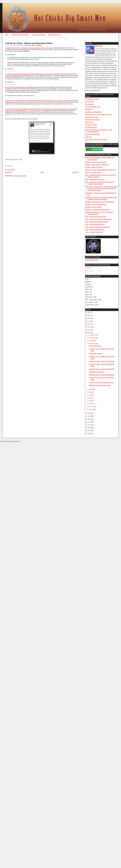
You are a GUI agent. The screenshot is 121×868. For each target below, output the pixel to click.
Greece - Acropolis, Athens (93, 172)
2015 (89, 333)
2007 (89, 434)
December (92, 335)
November (92, 338)
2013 (89, 416)
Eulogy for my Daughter (39, 35)
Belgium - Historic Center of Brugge (96, 162)
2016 (89, 330)
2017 (89, 327)
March (91, 404)
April (90, 401)
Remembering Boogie (54, 35)
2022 (89, 313)
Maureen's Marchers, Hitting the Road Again (102, 375)
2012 (89, 419)
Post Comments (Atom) (20, 176)
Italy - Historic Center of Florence (95, 179)
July (90, 392)
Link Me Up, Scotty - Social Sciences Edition (102, 369)
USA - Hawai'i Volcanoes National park (97, 222)
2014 (89, 413)
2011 (89, 422)
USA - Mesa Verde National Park (95, 224)
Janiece (100, 46)
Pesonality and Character (93, 120)
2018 (89, 324)
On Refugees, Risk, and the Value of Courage (99, 114)
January (91, 409)
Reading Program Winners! (97, 372)
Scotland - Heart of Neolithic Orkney (96, 204)
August (91, 389)
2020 (89, 318)
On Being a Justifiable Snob (94, 112)
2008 (89, 431)
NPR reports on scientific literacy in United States (19, 87)
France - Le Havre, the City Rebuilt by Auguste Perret (101, 170)
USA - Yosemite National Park (94, 232)
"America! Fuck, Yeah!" (92, 99)
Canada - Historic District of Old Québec (97, 165)
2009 (89, 428)
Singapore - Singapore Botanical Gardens (98, 210)
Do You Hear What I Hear (93, 107)
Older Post (75, 172)
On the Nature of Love (92, 117)
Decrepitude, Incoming (96, 354)
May (90, 398)
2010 (89, 425)
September (92, 344)
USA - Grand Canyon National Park (96, 217)
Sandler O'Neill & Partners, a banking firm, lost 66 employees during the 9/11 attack (29, 48)
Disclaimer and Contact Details (20, 35)
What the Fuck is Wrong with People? (100, 385)
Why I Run (89, 137)
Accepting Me (90, 104)
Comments (91, 271)
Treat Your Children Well (93, 134)
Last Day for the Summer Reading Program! (102, 382)
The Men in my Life (91, 127)
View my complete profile (93, 90)
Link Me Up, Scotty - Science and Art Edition (102, 361)
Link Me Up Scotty (14, 159)
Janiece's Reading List (92, 260)
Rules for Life (90, 122)
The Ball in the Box (91, 125)
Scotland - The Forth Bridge (94, 207)
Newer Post (9, 172)
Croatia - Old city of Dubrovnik (94, 167)
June (90, 395)
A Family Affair (90, 102)
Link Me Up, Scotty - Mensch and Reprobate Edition (29, 43)
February (92, 407)
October (91, 341)
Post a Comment (10, 169)
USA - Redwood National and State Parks (98, 227)
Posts (89, 268)
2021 (89, 315)
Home (7, 35)
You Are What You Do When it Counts (97, 140)
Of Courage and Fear (95, 346)
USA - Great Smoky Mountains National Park (99, 219)
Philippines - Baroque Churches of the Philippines (100, 202)
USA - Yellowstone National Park (95, 229)
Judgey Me (89, 109)
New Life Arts (16, 441)
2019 (89, 321)
